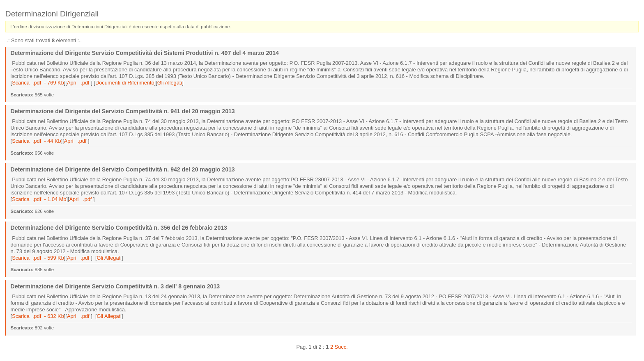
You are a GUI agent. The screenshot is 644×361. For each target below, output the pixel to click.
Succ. (341, 347)
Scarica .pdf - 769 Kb (38, 83)
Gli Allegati (170, 83)
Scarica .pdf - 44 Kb (37, 141)
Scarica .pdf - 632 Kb (38, 316)
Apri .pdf (79, 83)
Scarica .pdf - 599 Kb (38, 258)
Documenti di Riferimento (125, 83)
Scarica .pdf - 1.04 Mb (39, 199)
